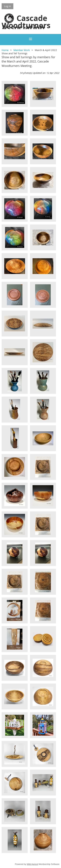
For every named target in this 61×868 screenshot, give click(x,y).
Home (5, 50)
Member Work (22, 50)
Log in (7, 6)
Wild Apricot (32, 864)
